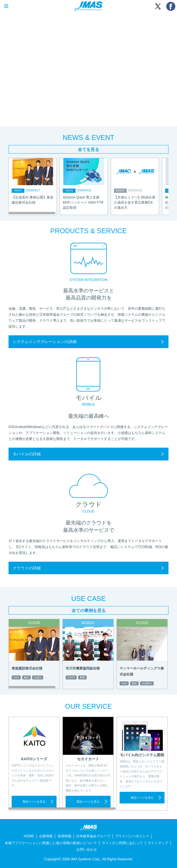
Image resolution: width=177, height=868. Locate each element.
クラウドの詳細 (27, 568)
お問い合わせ (87, 850)
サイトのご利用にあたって (122, 843)
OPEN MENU (6, 6)
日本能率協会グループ (93, 836)
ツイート (158, 6)
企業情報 (46, 836)
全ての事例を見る (89, 610)
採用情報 (64, 836)
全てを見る (88, 149)
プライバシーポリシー (132, 836)
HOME (29, 836)
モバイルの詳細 (27, 454)
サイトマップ (158, 843)
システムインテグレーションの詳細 (45, 342)
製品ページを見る (34, 802)
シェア (171, 6)
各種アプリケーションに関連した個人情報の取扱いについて (51, 843)
